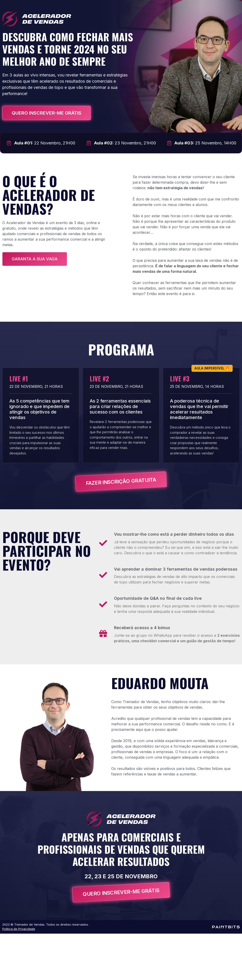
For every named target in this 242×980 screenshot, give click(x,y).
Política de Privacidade (19, 929)
